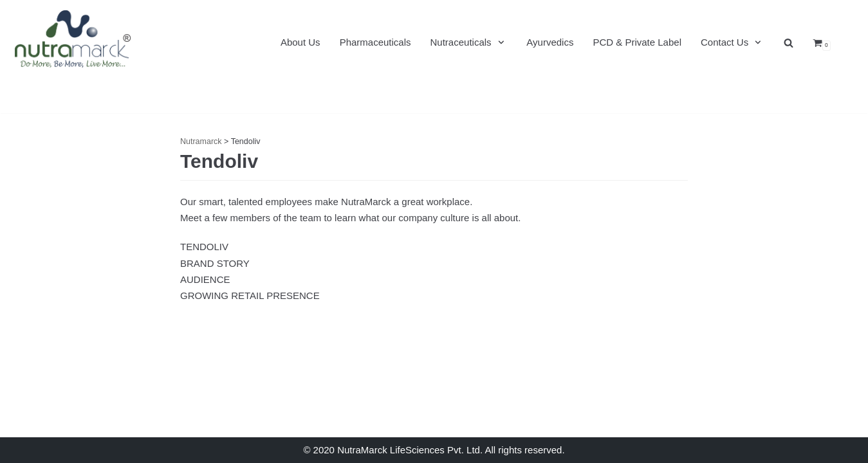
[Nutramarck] (73, 39)
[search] (789, 42)
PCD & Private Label (637, 42)
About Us (300, 42)
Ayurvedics (550, 42)
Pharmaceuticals (375, 42)
